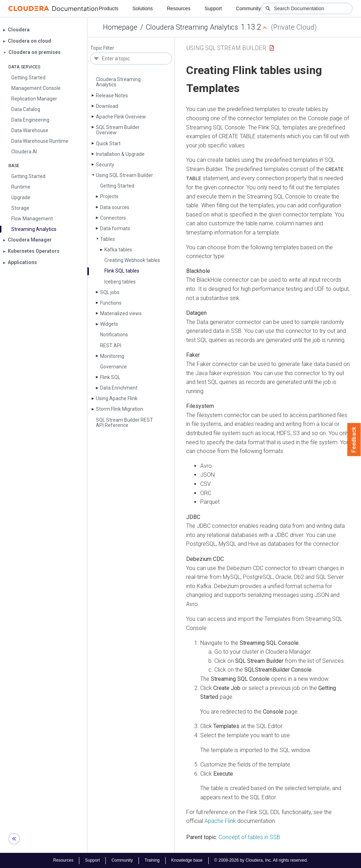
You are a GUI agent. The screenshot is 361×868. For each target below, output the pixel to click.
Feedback (354, 440)
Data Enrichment (119, 388)
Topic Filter (102, 48)
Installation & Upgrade (120, 154)
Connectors (113, 218)
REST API (111, 346)
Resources (179, 8)
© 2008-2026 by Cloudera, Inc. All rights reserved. (261, 860)
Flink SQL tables (122, 271)
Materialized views (121, 313)
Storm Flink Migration (120, 409)
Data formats (115, 228)
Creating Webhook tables (132, 260)
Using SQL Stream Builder (124, 175)
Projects (109, 196)
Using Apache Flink (117, 398)
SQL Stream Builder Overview (118, 130)
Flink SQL (110, 377)
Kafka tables (118, 250)
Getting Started (117, 186)
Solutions (143, 8)
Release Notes (112, 96)
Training (152, 860)
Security (105, 165)
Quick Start (108, 143)
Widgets (109, 324)
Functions (111, 303)
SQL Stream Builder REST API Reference (124, 423)
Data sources (115, 207)
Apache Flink (220, 821)
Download (107, 106)
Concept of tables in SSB (249, 837)
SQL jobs (110, 292)
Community (248, 8)
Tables (108, 239)
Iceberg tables (120, 282)
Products (108, 8)
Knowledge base (187, 860)
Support (213, 8)
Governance (114, 367)
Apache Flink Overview (121, 117)
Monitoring (112, 356)
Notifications (114, 335)
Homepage (120, 27)
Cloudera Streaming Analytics (192, 27)
